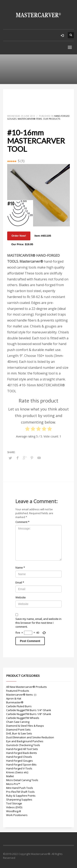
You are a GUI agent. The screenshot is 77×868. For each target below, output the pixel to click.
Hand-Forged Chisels (19, 757)
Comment (22, 522)
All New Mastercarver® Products (26, 687)
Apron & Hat (14, 698)
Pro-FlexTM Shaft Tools (20, 792)
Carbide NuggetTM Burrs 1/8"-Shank (29, 714)
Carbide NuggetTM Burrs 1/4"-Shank (29, 710)
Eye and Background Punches (25, 741)
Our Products (52, 119)
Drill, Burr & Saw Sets (19, 733)
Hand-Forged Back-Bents (22, 753)
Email (20, 582)
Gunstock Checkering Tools (23, 745)
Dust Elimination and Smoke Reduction (30, 737)
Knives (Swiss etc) (17, 772)
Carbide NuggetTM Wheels (23, 718)
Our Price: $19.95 (22, 244)
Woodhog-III (14, 811)
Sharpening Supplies (19, 799)
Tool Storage (14, 803)
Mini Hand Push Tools (20, 788)
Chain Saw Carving (18, 722)
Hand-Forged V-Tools (19, 768)
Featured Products (18, 691)
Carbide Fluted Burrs (19, 706)
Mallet (10, 776)
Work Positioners (17, 815)
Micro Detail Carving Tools (22, 780)
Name (20, 568)
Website (21, 597)
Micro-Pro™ (13, 784)
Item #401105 (43, 236)
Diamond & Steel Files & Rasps (25, 726)
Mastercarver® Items (30, 119)
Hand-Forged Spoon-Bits (21, 765)
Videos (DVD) (14, 807)
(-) (35, 695)
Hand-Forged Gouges (20, 761)
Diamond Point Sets (18, 730)
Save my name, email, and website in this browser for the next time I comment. (38, 623)
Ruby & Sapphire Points (21, 796)
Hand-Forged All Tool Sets (22, 749)
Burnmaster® (15, 702)
